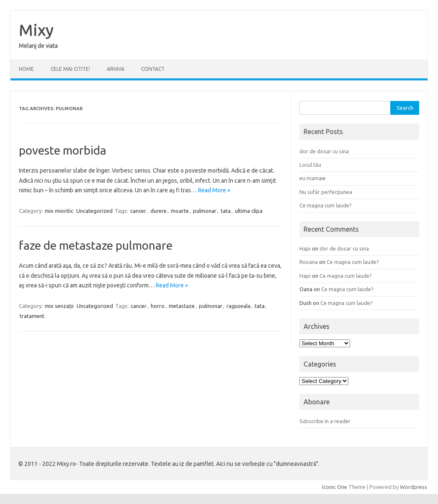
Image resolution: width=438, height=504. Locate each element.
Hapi (305, 248)
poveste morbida (63, 150)
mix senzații (59, 306)
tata (226, 211)
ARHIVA (116, 69)
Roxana (309, 262)
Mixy (36, 30)
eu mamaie (313, 178)
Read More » (214, 190)
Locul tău (310, 165)
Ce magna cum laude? (326, 205)
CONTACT (153, 69)
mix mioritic (59, 211)
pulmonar (205, 211)
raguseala (238, 306)
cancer (138, 211)
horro (158, 306)
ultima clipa (249, 211)
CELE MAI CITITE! (70, 69)
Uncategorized (94, 211)
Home (26, 69)
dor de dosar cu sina (324, 151)
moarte (180, 211)
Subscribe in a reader (325, 421)
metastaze (182, 306)
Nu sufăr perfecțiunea (326, 192)
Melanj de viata (38, 46)
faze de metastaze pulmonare (96, 245)
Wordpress (414, 487)
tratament (32, 316)
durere (158, 211)
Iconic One (335, 487)
